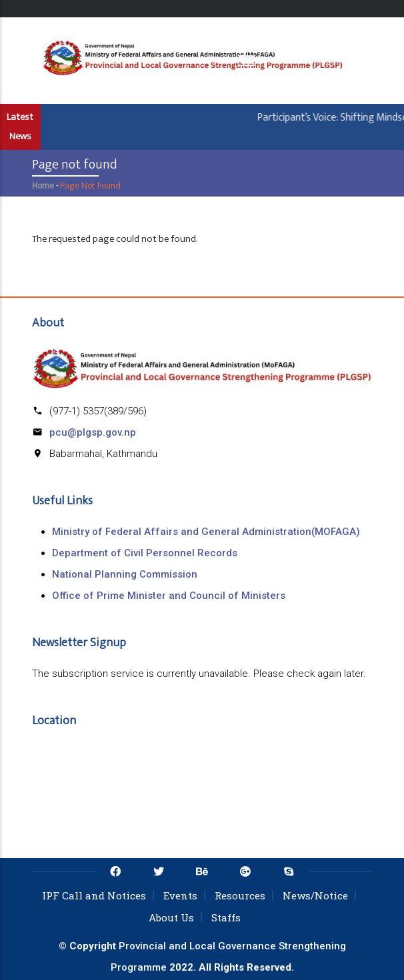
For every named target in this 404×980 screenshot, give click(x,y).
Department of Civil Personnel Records (145, 553)
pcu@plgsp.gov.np (93, 432)
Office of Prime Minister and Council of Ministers (169, 596)
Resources (240, 895)
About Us (171, 917)
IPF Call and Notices (94, 895)
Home (43, 186)
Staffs (226, 917)
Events (180, 895)
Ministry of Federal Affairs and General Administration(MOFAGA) (206, 532)
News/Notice (315, 895)
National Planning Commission (125, 574)
